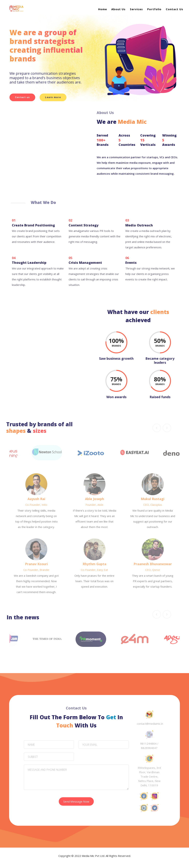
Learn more (53, 97)
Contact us (22, 97)
